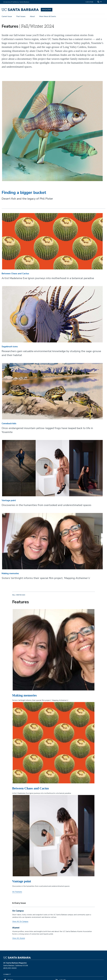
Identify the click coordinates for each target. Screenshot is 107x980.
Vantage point (9, 500)
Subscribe (89, 2)
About (32, 16)
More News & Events (48, 16)
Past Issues (21, 16)
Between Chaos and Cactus (15, 274)
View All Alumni (19, 938)
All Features (17, 892)
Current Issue (7, 16)
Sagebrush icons (10, 347)
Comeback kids (9, 424)
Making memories (10, 573)
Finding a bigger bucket (24, 193)
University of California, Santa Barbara (16, 2)
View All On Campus (20, 921)
